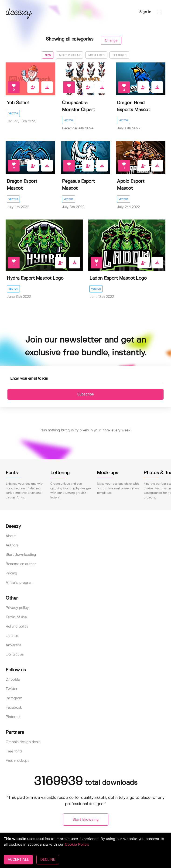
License (12, 636)
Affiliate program (20, 583)
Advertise (14, 645)
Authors (12, 545)
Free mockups (17, 761)
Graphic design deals (23, 742)
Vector (13, 113)
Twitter (12, 689)
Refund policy (17, 626)
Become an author (21, 564)
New (48, 55)
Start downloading (21, 555)
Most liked (96, 55)
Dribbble (13, 680)
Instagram (14, 698)
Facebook (14, 708)
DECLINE (48, 859)
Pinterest (13, 717)
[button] (159, 12)
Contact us (15, 654)
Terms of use (16, 617)
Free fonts (14, 751)
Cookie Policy (77, 845)
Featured (119, 55)
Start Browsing (86, 820)
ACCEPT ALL (18, 859)
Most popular (70, 55)
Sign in (145, 12)
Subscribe (86, 394)
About (11, 536)
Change (111, 41)
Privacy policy (17, 608)
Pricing (11, 573)
